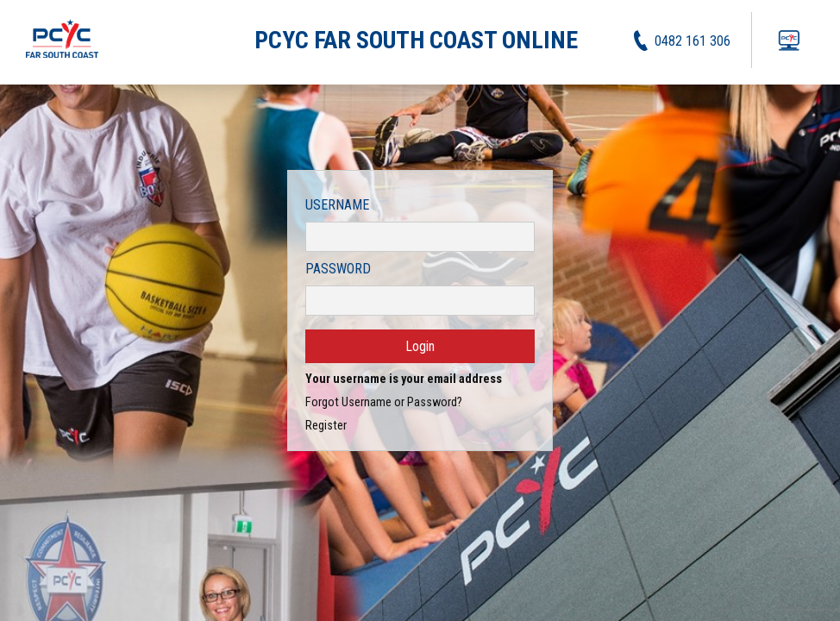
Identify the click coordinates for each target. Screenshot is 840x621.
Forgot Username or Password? (384, 402)
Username (337, 205)
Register (326, 426)
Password (338, 269)
